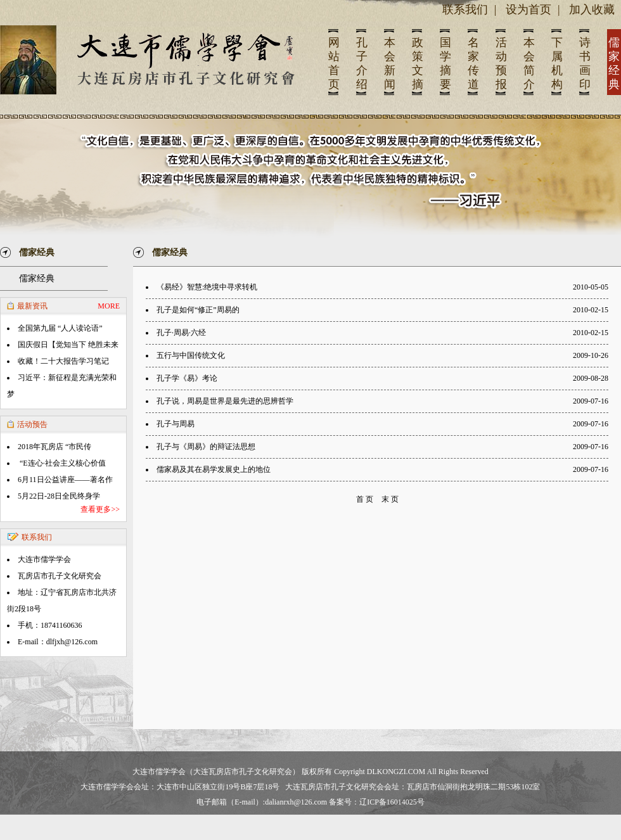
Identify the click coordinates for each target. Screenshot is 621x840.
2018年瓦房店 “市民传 (54, 447)
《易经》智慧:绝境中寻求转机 (207, 287)
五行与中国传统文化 (191, 355)
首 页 (365, 499)
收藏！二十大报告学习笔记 (63, 361)
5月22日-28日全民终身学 (59, 496)
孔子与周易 (176, 424)
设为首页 (528, 10)
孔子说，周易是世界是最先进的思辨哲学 (225, 401)
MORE (109, 306)
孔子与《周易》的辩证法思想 (206, 447)
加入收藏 (592, 10)
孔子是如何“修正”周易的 (198, 310)
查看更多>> (100, 509)
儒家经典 (37, 278)
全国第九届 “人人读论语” (60, 328)
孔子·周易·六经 (181, 333)
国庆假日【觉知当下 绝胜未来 (68, 345)
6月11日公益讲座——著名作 (65, 480)
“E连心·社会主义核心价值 (62, 463)
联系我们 (465, 10)
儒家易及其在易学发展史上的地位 (214, 469)
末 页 (390, 499)
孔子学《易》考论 (187, 378)
